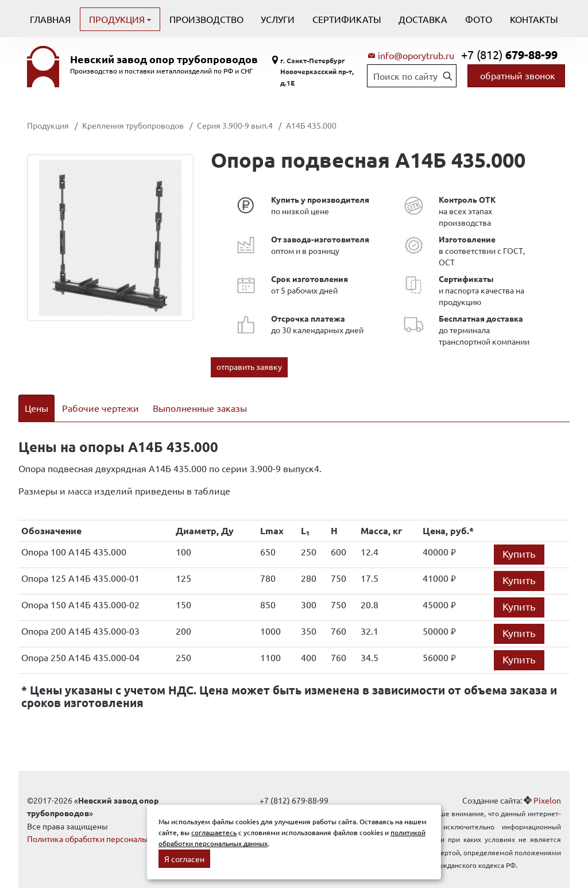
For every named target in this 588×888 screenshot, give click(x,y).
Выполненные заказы (200, 408)
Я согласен (184, 859)
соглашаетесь (214, 832)
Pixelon (547, 785)
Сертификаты (347, 19)
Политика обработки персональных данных (109, 824)
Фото (479, 19)
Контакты (534, 19)
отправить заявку (249, 366)
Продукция (118, 19)
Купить (519, 538)
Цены (36, 408)
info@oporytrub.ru (416, 55)
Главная (50, 19)
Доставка (423, 19)
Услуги (278, 19)
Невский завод (164, 59)
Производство (206, 19)
